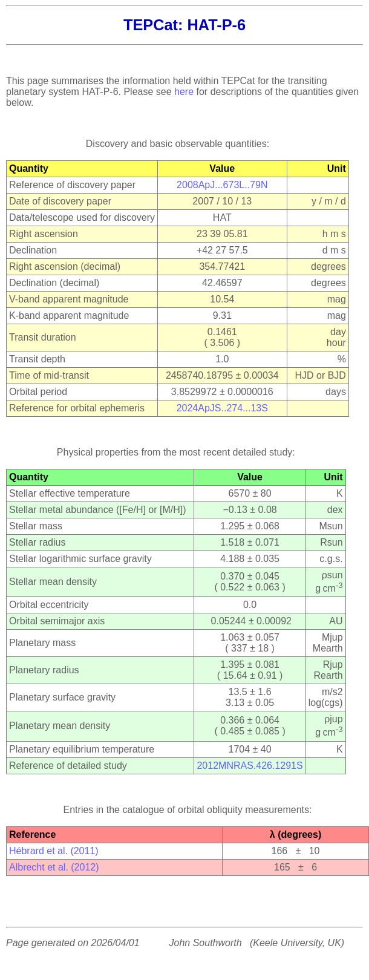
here (184, 92)
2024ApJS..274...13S (222, 408)
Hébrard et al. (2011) (54, 851)
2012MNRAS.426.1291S (250, 766)
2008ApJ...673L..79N (222, 185)
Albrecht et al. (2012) (54, 867)
